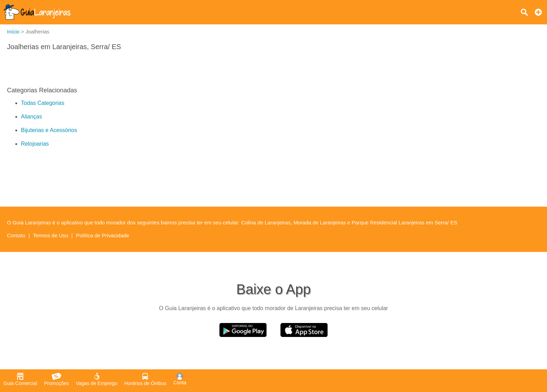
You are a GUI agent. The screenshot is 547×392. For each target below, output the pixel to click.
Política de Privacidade (103, 235)
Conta (180, 379)
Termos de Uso (51, 235)
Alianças (31, 117)
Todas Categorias (43, 103)
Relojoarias (35, 144)
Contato (16, 235)
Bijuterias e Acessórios (49, 130)
